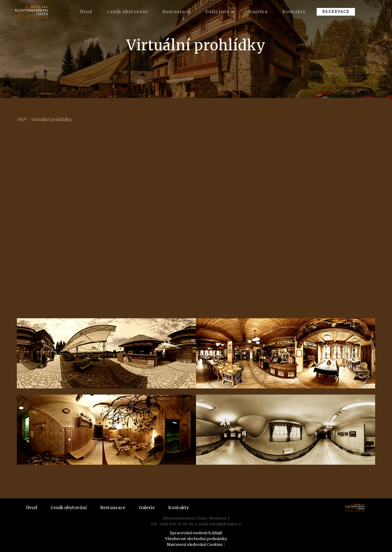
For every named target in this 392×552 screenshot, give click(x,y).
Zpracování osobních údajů (196, 533)
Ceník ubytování (127, 12)
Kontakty (294, 12)
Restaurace (176, 12)
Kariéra (258, 12)
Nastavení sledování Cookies (195, 544)
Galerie (147, 508)
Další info (217, 12)
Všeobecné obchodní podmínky (196, 539)
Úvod (86, 12)
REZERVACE (336, 11)
